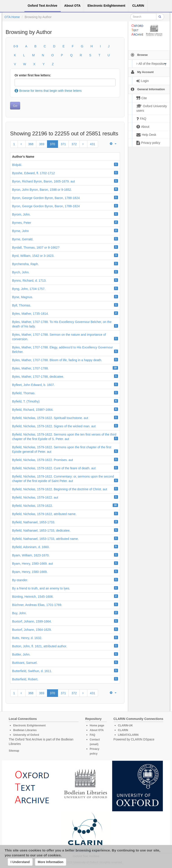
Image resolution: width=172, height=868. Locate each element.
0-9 (16, 46)
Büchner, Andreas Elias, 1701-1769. (37, 605)
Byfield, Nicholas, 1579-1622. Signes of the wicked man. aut (54, 426)
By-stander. (20, 580)
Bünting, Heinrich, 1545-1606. (33, 597)
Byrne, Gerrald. (23, 239)
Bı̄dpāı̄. (17, 165)
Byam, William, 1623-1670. (31, 555)
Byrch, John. (21, 272)
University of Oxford (26, 735)
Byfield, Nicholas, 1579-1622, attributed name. (44, 514)
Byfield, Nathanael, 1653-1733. (34, 522)
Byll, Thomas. (22, 305)
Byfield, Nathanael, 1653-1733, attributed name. (45, 539)
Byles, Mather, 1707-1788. (30, 368)
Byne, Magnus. (23, 297)
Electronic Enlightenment (29, 725)
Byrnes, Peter (22, 223)
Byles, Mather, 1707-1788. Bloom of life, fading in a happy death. (57, 360)
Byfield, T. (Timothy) (26, 401)
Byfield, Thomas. (24, 393)
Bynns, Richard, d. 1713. (29, 281)
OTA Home (12, 17)
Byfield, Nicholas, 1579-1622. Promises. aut (43, 460)
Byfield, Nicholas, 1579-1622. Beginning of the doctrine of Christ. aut (60, 489)
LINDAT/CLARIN (128, 735)
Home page (97, 725)
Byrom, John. (21, 214)
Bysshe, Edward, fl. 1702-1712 (33, 173)
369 (42, 144)
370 (53, 144)
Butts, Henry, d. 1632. (27, 638)
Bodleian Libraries (25, 730)
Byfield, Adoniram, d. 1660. (31, 547)
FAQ (93, 735)
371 (63, 144)
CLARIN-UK (126, 725)
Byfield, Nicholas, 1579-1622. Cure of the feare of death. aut (54, 468)
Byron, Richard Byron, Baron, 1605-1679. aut (43, 181)
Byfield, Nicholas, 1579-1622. (32, 506)
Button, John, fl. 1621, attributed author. (40, 646)
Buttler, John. (21, 654)
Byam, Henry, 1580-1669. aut (32, 564)
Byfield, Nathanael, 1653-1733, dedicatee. (41, 530)
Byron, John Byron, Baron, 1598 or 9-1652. (42, 190)
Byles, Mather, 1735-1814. (30, 314)
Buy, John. (19, 613)
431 (93, 144)
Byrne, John (20, 231)
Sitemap (14, 751)
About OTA (97, 730)
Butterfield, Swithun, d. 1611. (32, 671)
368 (31, 144)
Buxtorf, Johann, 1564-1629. (32, 630)
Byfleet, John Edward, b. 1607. (33, 385)
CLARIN (123, 730)
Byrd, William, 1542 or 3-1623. (33, 256)
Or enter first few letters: (33, 75)
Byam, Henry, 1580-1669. (30, 572)
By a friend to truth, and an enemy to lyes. (41, 588)
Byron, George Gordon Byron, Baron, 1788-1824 (46, 198)
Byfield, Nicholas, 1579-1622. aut (35, 497)
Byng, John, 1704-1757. (29, 289)
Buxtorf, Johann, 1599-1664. (32, 621)
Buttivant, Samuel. (25, 663)
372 (74, 144)
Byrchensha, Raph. (25, 264)
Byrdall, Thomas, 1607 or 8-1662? (36, 247)
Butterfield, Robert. (25, 679)
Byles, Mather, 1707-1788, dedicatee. (38, 377)
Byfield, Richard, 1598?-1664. (33, 410)
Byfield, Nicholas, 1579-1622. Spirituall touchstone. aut (50, 418)
